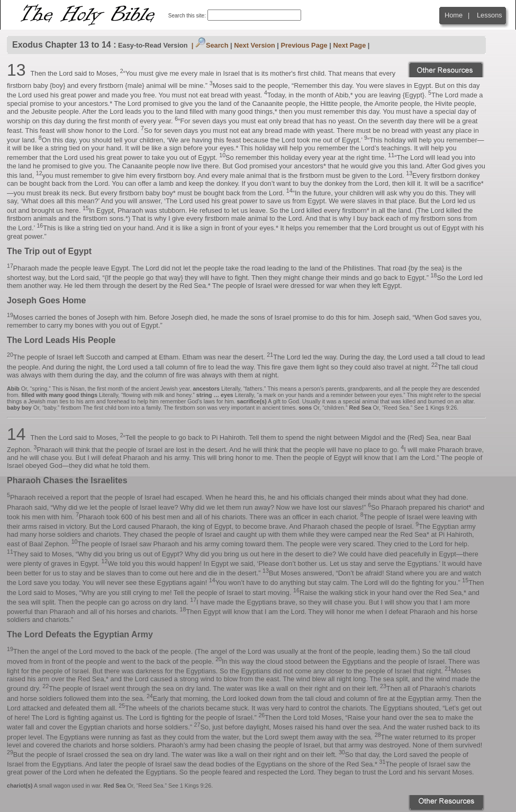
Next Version (255, 45)
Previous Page (304, 45)
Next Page (349, 45)
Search (212, 45)
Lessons (490, 15)
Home (454, 15)
